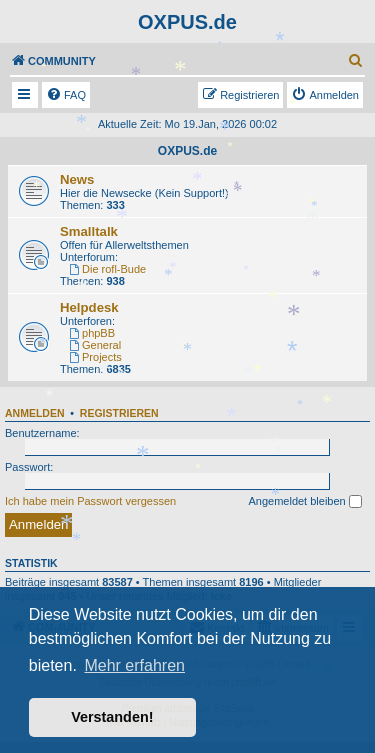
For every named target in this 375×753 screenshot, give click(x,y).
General (95, 345)
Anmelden (35, 413)
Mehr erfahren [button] (134, 665)
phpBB (92, 333)
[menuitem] (356, 61)
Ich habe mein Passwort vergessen (90, 501)
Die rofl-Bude (107, 269)
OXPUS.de (187, 151)
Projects (95, 357)
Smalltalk (89, 231)
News (77, 179)
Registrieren (119, 413)
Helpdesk (89, 307)
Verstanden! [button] (112, 717)
